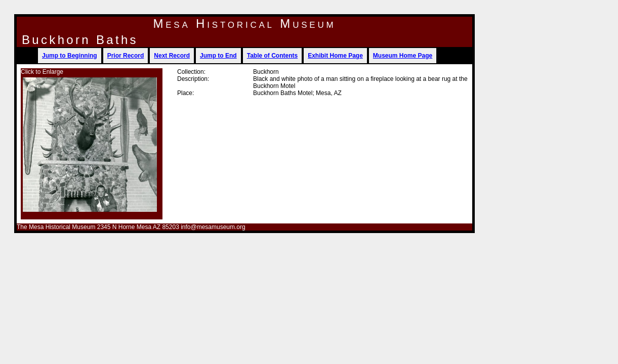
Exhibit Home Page (335, 56)
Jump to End (218, 56)
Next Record (172, 56)
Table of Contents (272, 56)
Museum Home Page (403, 56)
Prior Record (126, 56)
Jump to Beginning (70, 56)
